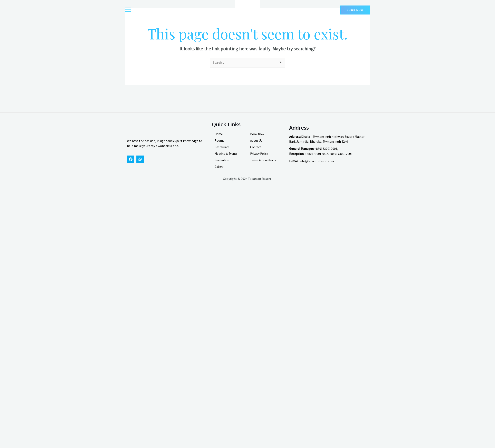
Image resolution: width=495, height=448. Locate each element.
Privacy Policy (260, 157)
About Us (256, 143)
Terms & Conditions (264, 163)
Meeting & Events (227, 157)
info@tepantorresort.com (318, 164)
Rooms (220, 143)
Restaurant (223, 150)
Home (219, 137)
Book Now (257, 137)
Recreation (222, 163)
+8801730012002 (316, 157)
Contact (256, 150)
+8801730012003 (341, 157)
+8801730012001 (326, 152)
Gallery (220, 170)
